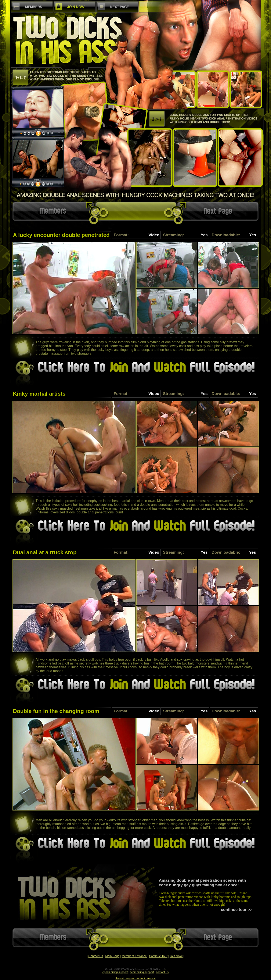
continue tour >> (237, 910)
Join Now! (176, 956)
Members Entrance (134, 956)
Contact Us (96, 956)
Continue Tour (158, 956)
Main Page (112, 956)
